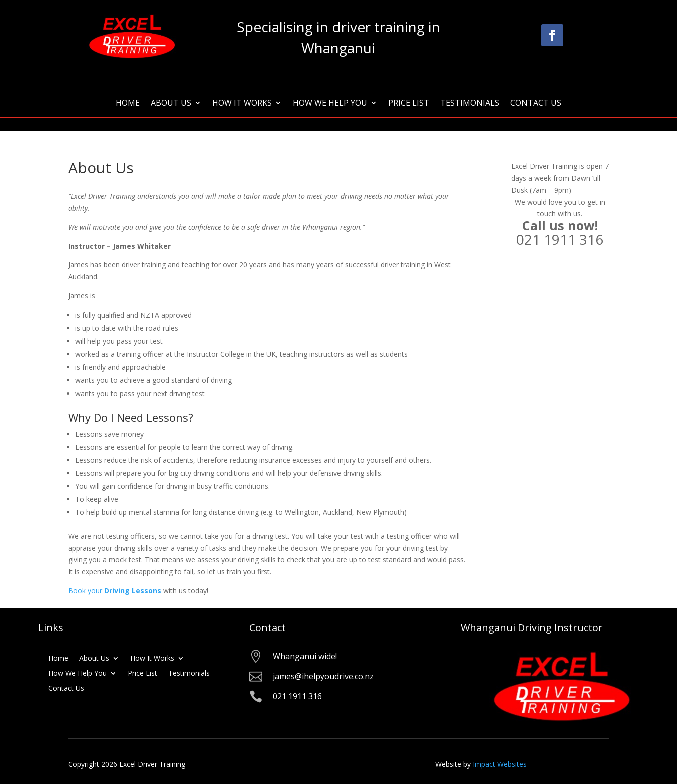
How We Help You (330, 104)
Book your (115, 591)
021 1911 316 (560, 239)
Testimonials (470, 104)
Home (128, 104)
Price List (409, 104)
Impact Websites (500, 764)
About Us (171, 104)
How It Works (242, 104)
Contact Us (536, 104)
